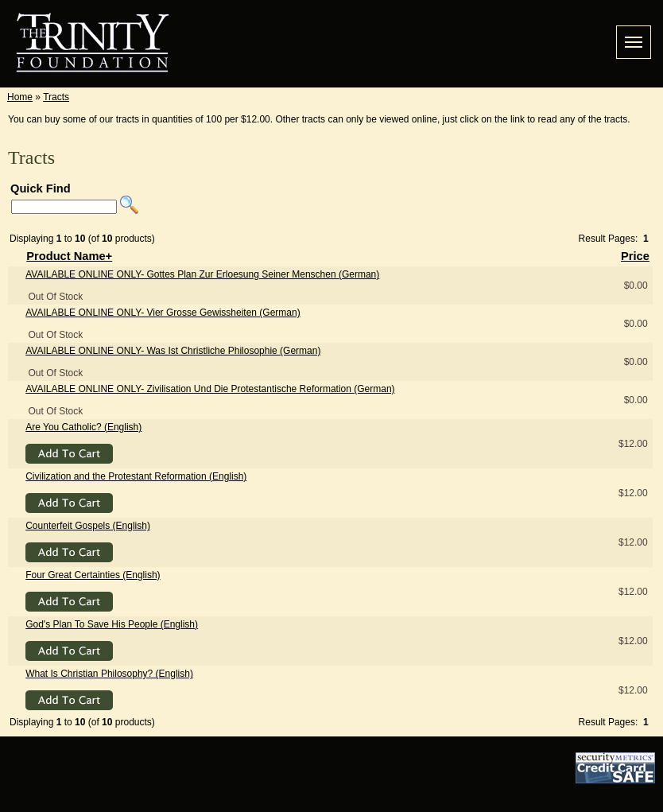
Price (635, 256)
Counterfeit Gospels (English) (88, 526)
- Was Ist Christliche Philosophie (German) (173, 351)
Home (20, 97)
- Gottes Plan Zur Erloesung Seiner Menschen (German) (202, 274)
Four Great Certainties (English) (93, 575)
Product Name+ (69, 256)
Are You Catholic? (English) (83, 427)
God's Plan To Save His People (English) (112, 624)
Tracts (56, 97)
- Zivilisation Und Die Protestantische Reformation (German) (210, 389)
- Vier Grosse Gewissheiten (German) (163, 313)
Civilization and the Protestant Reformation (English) (136, 476)
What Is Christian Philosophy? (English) (109, 674)
